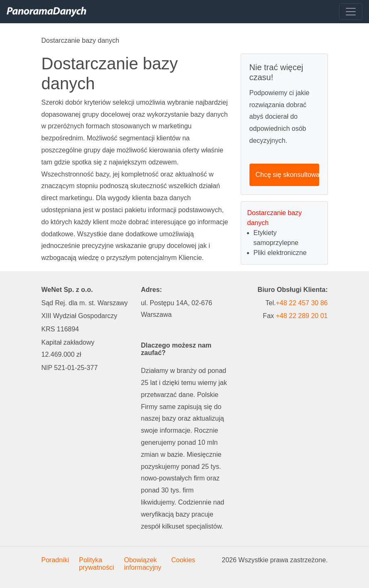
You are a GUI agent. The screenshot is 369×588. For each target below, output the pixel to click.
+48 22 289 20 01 (302, 316)
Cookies (183, 560)
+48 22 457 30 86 (302, 303)
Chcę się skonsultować (287, 175)
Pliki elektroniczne (280, 253)
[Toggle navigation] (351, 12)
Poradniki (55, 560)
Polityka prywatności (96, 564)
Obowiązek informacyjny (143, 564)
